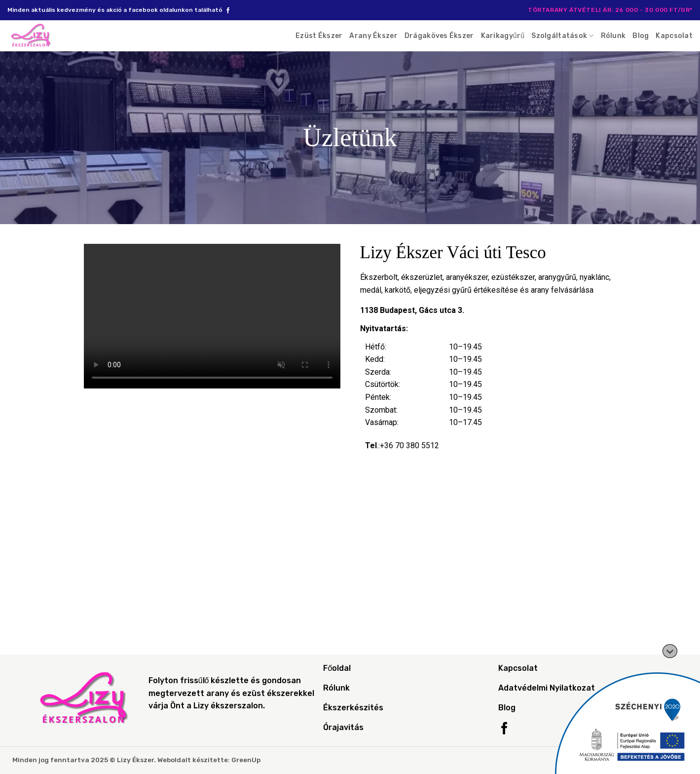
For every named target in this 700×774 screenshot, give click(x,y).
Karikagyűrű (503, 36)
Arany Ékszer (373, 36)
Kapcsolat (674, 36)
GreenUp (246, 760)
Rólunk (613, 36)
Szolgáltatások (562, 36)
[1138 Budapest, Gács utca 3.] (350, 571)
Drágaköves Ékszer (439, 36)
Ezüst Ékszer (319, 36)
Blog (641, 36)
